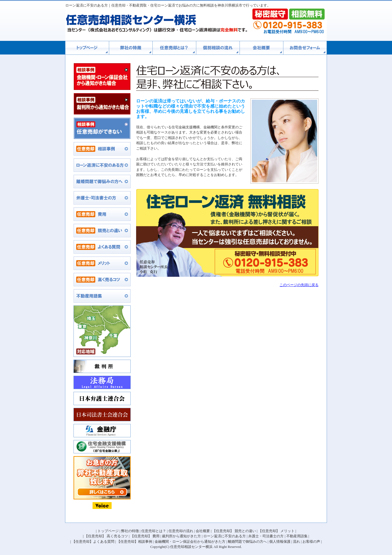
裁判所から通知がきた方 (181, 536)
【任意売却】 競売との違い (234, 531)
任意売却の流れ (181, 531)
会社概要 (203, 531)
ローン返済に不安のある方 (225, 536)
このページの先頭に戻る (299, 285)
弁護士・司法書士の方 (266, 536)
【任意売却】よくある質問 (93, 542)
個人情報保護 (280, 542)
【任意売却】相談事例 (134, 542)
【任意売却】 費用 (145, 536)
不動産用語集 (297, 536)
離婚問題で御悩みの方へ (247, 542)
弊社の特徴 (130, 531)
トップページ (108, 531)
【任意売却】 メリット (276, 531)
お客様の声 (311, 542)
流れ (296, 542)
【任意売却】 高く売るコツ (106, 536)
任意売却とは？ (154, 531)
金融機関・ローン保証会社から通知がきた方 (190, 542)
